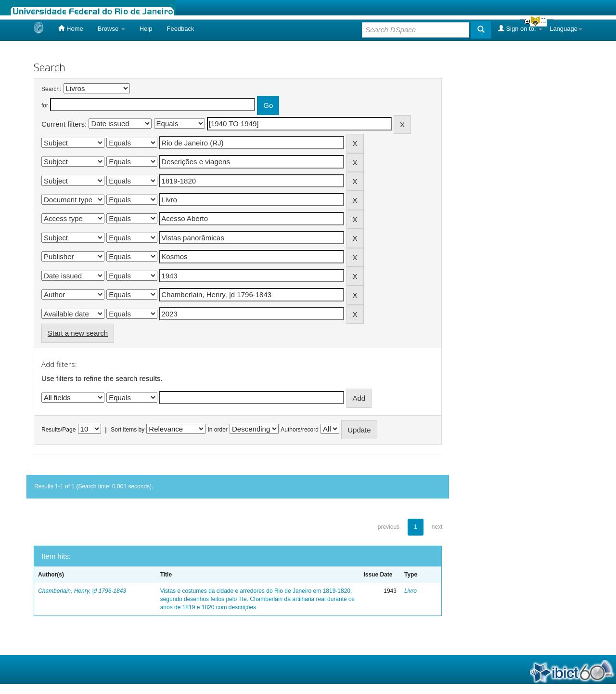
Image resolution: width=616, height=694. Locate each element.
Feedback (180, 29)
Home (71, 28)
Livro (411, 591)
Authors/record (300, 430)
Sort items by (128, 430)
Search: (51, 89)
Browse (111, 29)
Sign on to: (520, 28)
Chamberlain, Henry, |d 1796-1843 (82, 591)
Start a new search (78, 333)
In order (218, 430)
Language (566, 29)
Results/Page (58, 430)
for (45, 105)
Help (146, 29)
